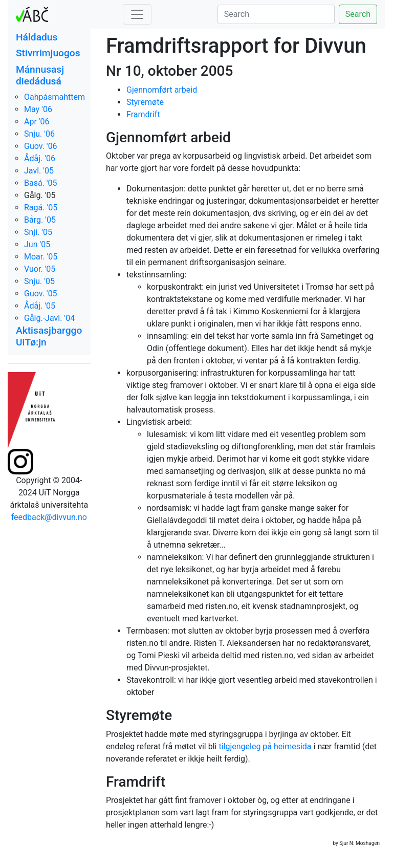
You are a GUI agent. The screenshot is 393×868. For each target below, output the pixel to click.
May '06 (38, 109)
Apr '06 (37, 122)
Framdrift (143, 114)
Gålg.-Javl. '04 (49, 318)
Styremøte (145, 102)
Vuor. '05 (40, 269)
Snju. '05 (39, 281)
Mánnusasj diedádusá (40, 75)
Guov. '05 (41, 294)
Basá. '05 (41, 183)
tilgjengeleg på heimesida (265, 746)
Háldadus (37, 37)
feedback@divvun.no (49, 517)
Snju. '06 (39, 134)
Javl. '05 (39, 171)
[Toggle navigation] (137, 14)
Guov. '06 (41, 146)
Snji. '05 (38, 232)
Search (358, 14)
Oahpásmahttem (54, 97)
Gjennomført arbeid (162, 90)
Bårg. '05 (40, 220)
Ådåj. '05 (40, 306)
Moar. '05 (41, 257)
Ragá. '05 (41, 208)
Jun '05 (37, 244)
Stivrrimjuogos (48, 53)
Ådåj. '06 (40, 158)
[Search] (276, 14)
